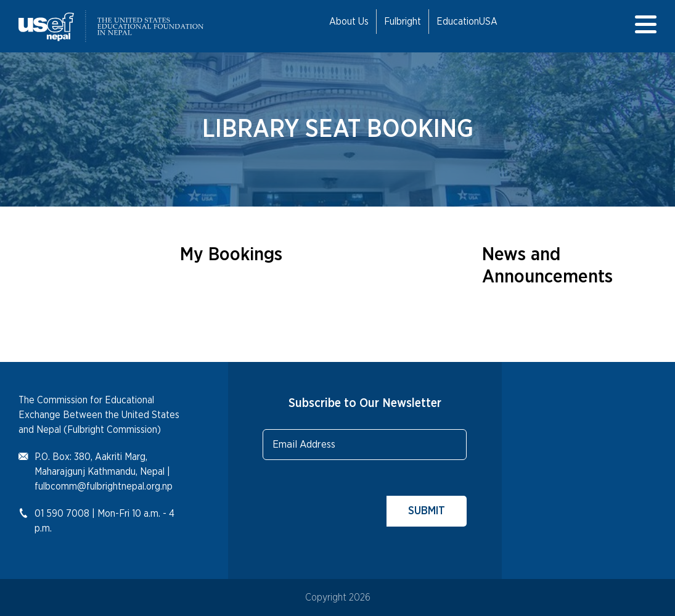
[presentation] (356, 503)
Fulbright (403, 22)
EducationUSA (467, 22)
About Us (349, 22)
